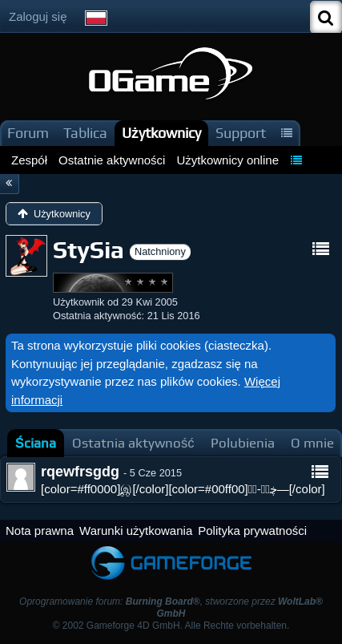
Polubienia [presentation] (243, 443)
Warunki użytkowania (136, 531)
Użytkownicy (161, 133)
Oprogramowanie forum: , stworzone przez (171, 608)
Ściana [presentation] (36, 443)
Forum (28, 133)
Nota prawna (40, 531)
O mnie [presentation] (312, 443)
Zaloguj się (38, 16)
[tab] (36, 443)
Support (241, 133)
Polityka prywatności (252, 531)
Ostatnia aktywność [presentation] (133, 443)
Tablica (85, 133)
